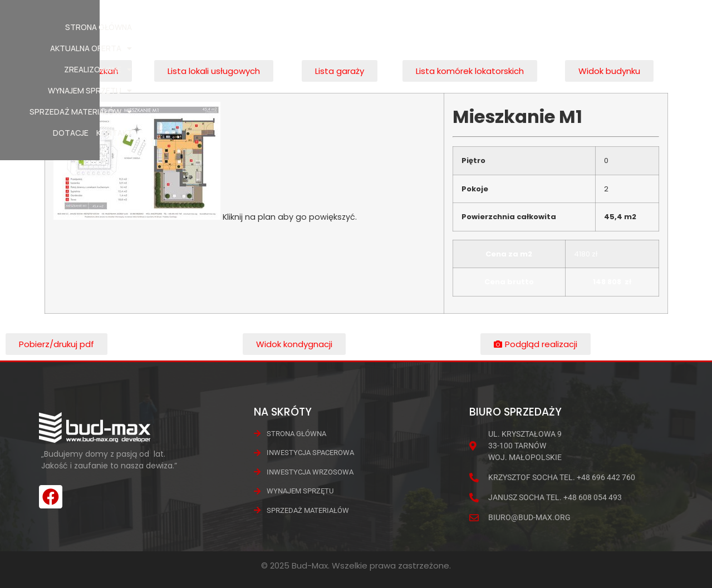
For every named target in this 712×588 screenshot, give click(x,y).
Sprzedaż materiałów (535, 27)
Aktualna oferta (269, 27)
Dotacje (612, 27)
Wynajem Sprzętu (434, 27)
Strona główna (186, 27)
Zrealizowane (351, 27)
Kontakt (655, 27)
